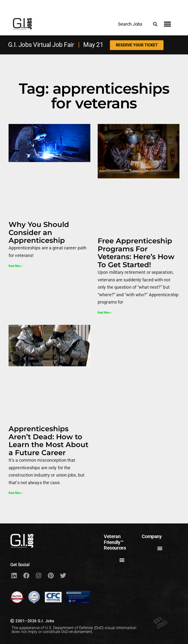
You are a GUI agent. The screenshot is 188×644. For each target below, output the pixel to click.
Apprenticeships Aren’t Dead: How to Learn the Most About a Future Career (48, 440)
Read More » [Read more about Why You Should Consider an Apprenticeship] (16, 266)
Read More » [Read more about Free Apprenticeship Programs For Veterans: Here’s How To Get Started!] (105, 312)
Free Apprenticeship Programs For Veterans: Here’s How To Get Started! (136, 253)
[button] (155, 24)
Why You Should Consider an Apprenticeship (39, 232)
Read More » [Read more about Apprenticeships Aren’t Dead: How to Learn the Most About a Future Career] (16, 493)
